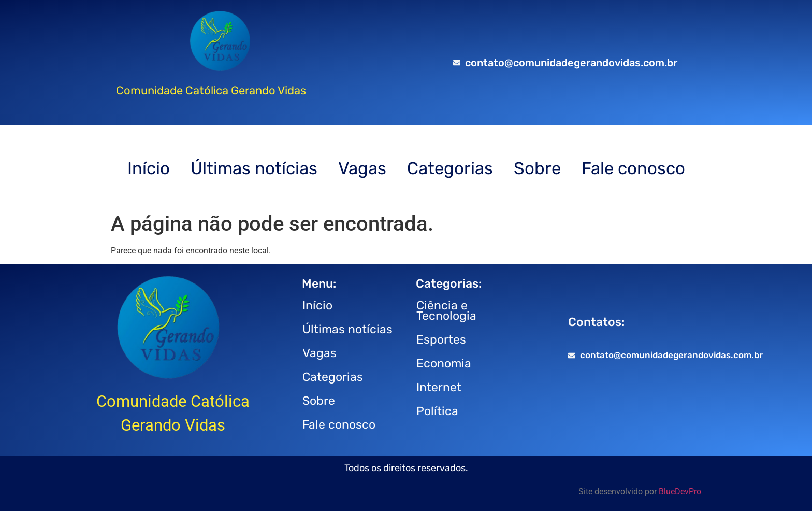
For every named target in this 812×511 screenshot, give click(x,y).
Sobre (537, 168)
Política (437, 411)
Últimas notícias (254, 168)
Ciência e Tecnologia (446, 310)
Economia (444, 363)
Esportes (441, 339)
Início (149, 168)
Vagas (362, 168)
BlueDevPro (680, 492)
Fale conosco (633, 168)
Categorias (450, 168)
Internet (439, 387)
